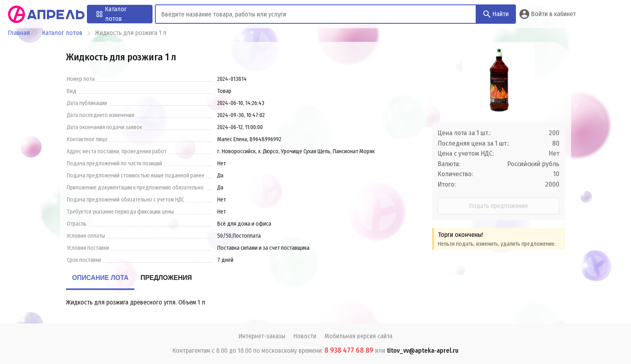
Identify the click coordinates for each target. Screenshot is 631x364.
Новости (305, 336)
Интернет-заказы (262, 336)
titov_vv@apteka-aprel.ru (423, 351)
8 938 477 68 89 (349, 350)
